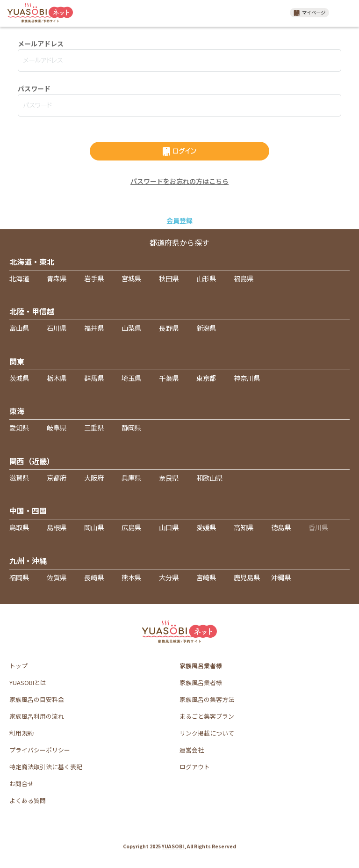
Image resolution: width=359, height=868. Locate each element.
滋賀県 (19, 478)
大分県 (169, 577)
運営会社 (192, 750)
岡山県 (94, 527)
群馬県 (94, 378)
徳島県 (281, 527)
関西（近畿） (32, 461)
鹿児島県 (247, 577)
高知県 (244, 527)
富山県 (19, 328)
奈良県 (169, 478)
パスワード (34, 88)
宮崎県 (206, 577)
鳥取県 (19, 527)
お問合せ (22, 784)
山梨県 (131, 328)
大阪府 (94, 478)
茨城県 (19, 378)
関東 (17, 361)
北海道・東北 (32, 262)
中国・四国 (28, 511)
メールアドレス (41, 44)
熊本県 (131, 577)
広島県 (131, 527)
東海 (17, 411)
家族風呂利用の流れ (37, 716)
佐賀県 (57, 577)
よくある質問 (28, 800)
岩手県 (94, 278)
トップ (18, 666)
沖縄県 (281, 577)
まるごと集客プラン (207, 716)
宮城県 (131, 278)
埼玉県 (131, 378)
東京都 (206, 378)
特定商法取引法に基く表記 (46, 767)
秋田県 (169, 278)
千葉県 (169, 378)
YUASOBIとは (28, 682)
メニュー (345, 13)
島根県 (57, 527)
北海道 (19, 278)
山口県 (169, 527)
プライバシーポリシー (40, 750)
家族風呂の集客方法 (207, 699)
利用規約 (22, 733)
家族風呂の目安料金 (37, 699)
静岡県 (131, 427)
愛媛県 (206, 527)
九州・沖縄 (28, 561)
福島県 (244, 278)
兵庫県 (131, 478)
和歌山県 (209, 478)
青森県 (57, 278)
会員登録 (179, 220)
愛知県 (19, 427)
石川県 (57, 328)
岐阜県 (57, 427)
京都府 (57, 478)
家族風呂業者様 (201, 682)
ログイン (179, 151)
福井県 (94, 328)
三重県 (94, 427)
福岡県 (19, 577)
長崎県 (94, 577)
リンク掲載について (207, 733)
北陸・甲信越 (32, 311)
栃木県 (57, 378)
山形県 (206, 278)
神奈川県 (247, 378)
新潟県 (206, 328)
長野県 (169, 328)
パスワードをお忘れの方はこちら (179, 181)
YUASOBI (173, 846)
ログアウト (195, 767)
